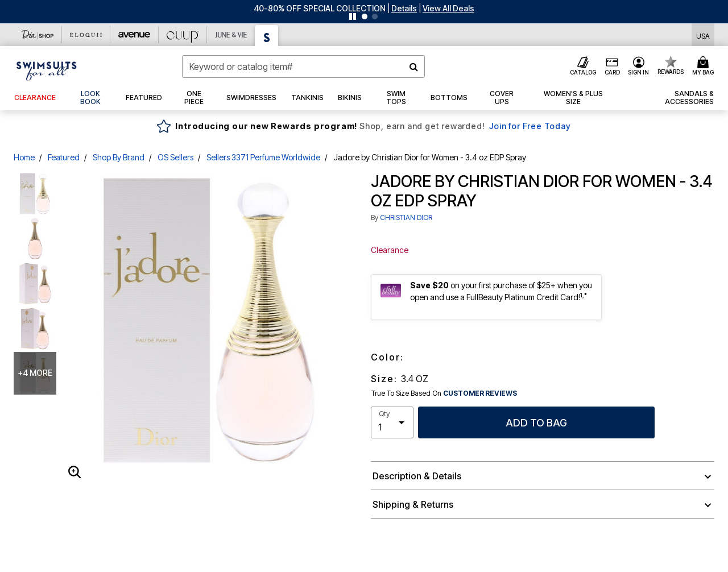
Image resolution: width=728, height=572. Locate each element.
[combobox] (303, 67)
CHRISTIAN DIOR (406, 217)
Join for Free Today (530, 126)
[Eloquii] (86, 35)
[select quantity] (392, 422)
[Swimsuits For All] (267, 36)
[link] (91, 98)
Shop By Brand (119, 157)
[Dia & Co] (38, 35)
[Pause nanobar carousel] (353, 16)
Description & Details (417, 476)
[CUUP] (183, 35)
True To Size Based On (444, 393)
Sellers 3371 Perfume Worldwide (263, 157)
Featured (64, 157)
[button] (404, 8)
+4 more (35, 373)
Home (24, 157)
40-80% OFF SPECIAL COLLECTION (320, 8)
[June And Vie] (231, 35)
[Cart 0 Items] (705, 67)
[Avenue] (135, 35)
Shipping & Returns (413, 504)
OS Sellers (175, 157)
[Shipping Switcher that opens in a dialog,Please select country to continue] (703, 35)
